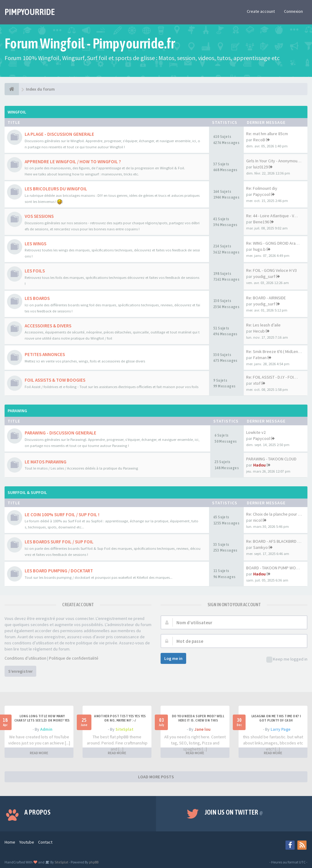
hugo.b (259, 249)
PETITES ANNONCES (45, 354)
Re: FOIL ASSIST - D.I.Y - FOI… (272, 377)
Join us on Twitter (234, 812)
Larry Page (280, 729)
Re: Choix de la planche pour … (274, 514)
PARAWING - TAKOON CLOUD (271, 459)
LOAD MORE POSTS (156, 777)
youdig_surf (264, 276)
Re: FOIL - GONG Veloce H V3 (271, 270)
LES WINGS (35, 244)
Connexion (293, 11)
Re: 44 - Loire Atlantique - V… (272, 216)
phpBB (94, 862)
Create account (261, 11)
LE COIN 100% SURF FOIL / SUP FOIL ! (62, 515)
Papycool (262, 194)
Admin (46, 729)
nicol (257, 520)
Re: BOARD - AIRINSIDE (266, 298)
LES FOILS (35, 271)
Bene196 (261, 222)
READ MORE (39, 753)
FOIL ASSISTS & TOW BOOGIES (55, 380)
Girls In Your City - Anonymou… (274, 161)
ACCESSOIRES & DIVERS (48, 326)
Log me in (173, 658)
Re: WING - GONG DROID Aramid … (277, 243)
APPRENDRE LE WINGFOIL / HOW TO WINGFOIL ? (73, 162)
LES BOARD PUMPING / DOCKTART (59, 571)
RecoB (259, 140)
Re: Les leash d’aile (263, 325)
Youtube (27, 842)
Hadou (259, 465)
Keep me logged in (287, 659)
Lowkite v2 (256, 432)
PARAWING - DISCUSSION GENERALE (60, 433)
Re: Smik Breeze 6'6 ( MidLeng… (275, 351)
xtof (257, 383)
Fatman (260, 358)
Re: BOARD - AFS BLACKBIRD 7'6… (276, 541)
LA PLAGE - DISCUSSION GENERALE (59, 134)
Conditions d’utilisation (25, 658)
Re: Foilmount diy (262, 188)
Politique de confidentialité (74, 658)
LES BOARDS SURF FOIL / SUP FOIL (59, 542)
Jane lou (202, 729)
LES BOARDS (37, 298)
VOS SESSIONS (39, 216)
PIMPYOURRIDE (30, 12)
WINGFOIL (17, 112)
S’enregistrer (20, 671)
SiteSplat (124, 729)
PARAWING (17, 411)
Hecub (259, 331)
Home (10, 842)
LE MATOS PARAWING (46, 462)
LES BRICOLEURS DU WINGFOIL (56, 189)
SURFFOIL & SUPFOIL (27, 492)
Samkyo (261, 547)
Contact (45, 842)
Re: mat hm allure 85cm (267, 134)
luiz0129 (261, 167)
